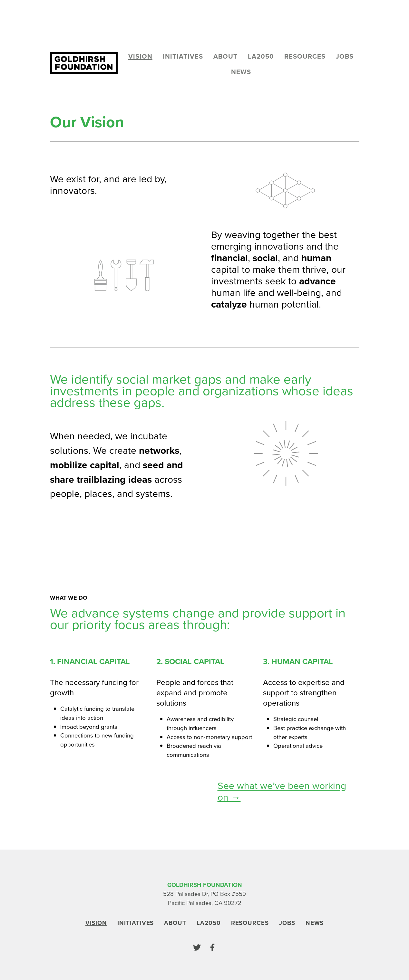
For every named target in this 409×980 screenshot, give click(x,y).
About (225, 56)
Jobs (345, 56)
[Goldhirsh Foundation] (84, 63)
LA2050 (261, 56)
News (241, 72)
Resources (305, 56)
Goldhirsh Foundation (205, 885)
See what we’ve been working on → (282, 792)
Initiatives (183, 56)
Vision (140, 56)
